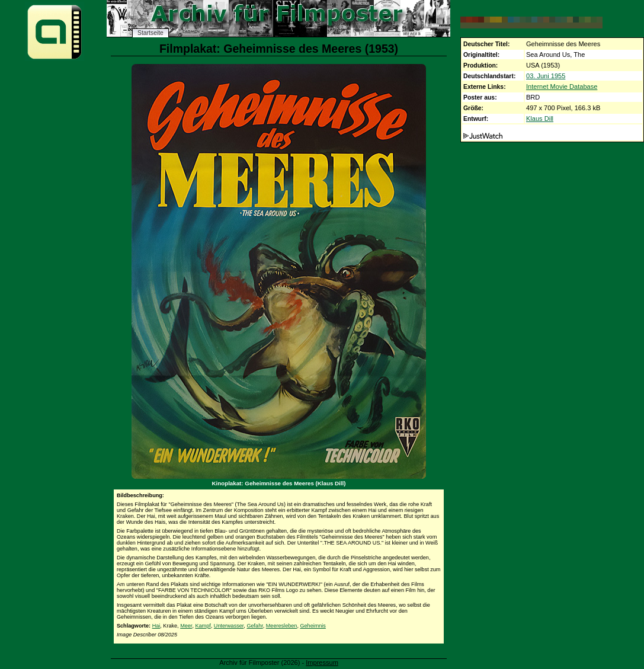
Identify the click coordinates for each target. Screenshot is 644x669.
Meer (186, 626)
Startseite (150, 33)
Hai (156, 626)
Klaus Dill (540, 119)
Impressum (322, 662)
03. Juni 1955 (546, 76)
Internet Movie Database (562, 87)
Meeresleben (282, 626)
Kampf (203, 626)
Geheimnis (313, 626)
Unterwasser (229, 626)
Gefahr (254, 626)
